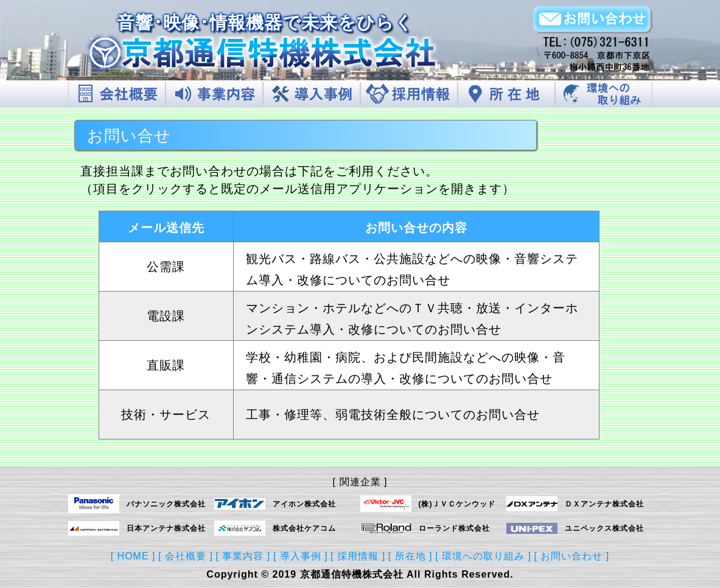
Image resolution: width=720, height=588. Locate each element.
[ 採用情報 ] (358, 556)
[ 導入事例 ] (301, 556)
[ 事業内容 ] (243, 556)
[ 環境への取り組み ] (483, 556)
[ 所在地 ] (411, 556)
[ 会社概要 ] (186, 556)
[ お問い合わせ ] (572, 556)
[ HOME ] (133, 556)
